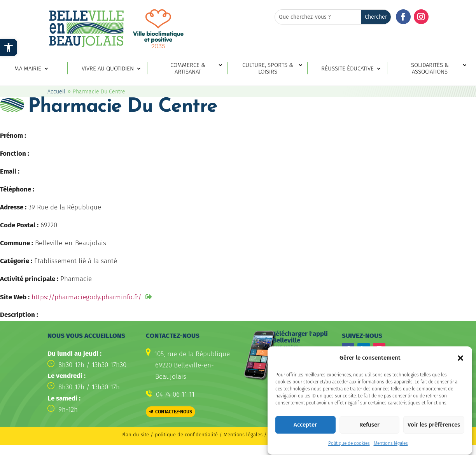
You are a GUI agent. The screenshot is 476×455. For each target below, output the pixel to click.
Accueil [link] (56, 92)
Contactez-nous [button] (174, 412)
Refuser (369, 429)
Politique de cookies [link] (349, 448)
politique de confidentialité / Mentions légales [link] (209, 435)
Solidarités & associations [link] (430, 69)
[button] (460, 362)
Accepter (305, 429)
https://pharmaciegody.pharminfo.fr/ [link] (87, 297)
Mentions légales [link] (391, 448)
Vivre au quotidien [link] (108, 69)
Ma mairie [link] (28, 69)
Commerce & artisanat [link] (188, 69)
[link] (9, 47)
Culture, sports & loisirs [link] (268, 69)
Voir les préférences (434, 429)
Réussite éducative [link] (347, 69)
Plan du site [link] (135, 435)
